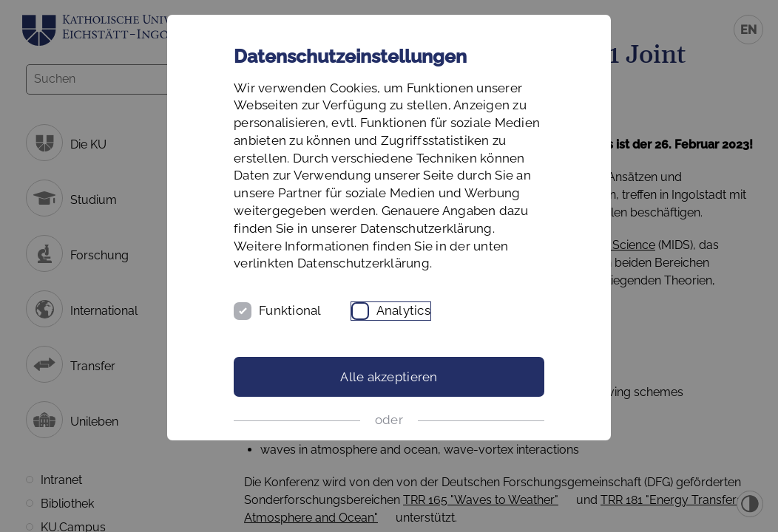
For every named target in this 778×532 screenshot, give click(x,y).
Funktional (290, 310)
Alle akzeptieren (389, 377)
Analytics (403, 310)
